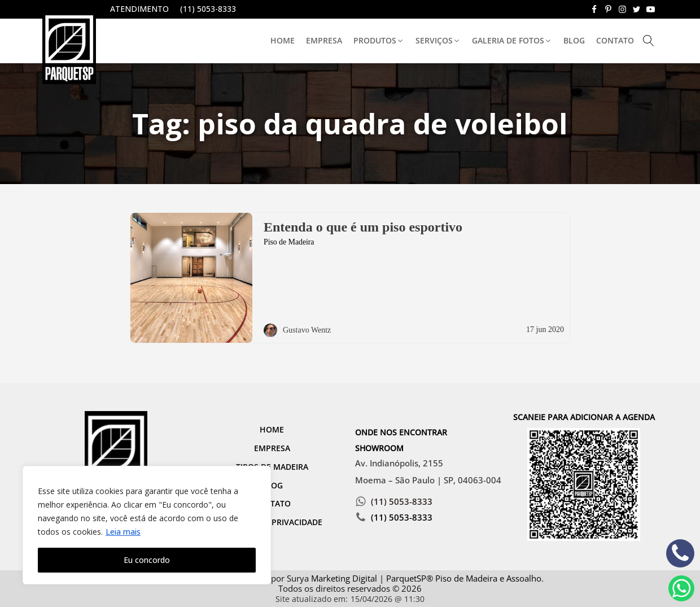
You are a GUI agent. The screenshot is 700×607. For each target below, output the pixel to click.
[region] (147, 525)
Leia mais (123, 532)
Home (283, 40)
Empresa (324, 40)
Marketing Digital (344, 578)
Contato (615, 40)
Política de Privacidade (272, 522)
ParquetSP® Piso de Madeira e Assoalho (464, 578)
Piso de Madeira (289, 242)
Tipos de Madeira (272, 467)
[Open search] (649, 41)
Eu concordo (147, 560)
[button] (379, 41)
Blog (574, 40)
